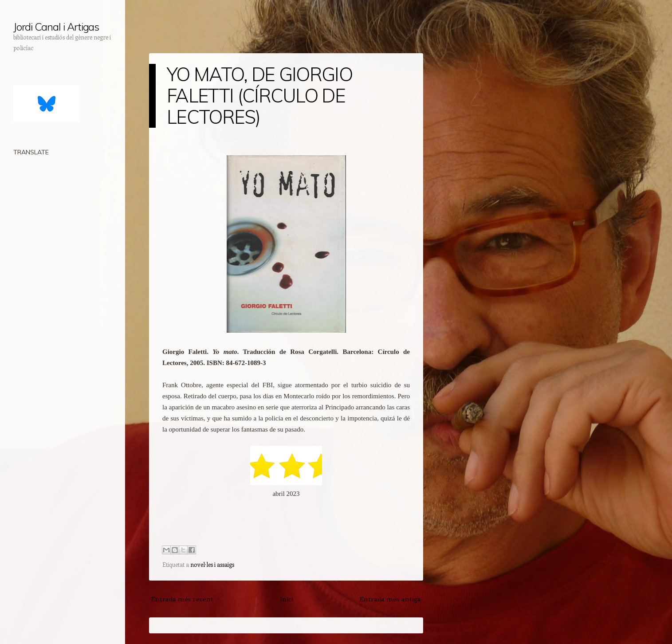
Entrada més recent (182, 599)
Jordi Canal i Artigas (56, 27)
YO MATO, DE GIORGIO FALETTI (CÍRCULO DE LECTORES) (259, 96)
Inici (287, 599)
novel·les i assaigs (212, 564)
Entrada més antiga (390, 599)
